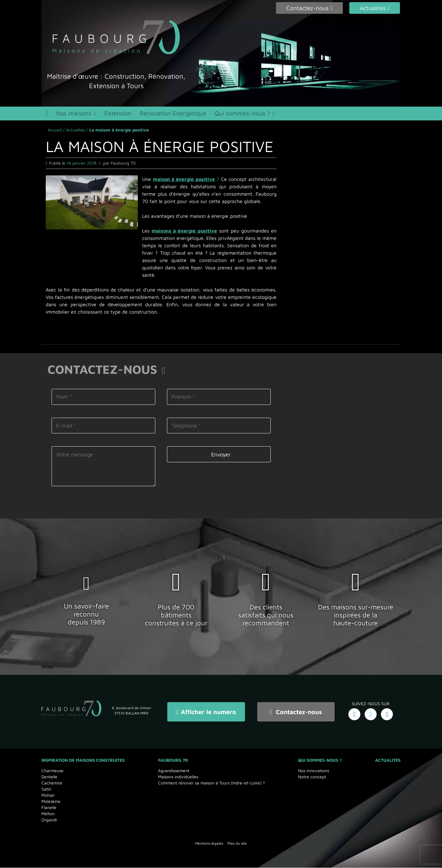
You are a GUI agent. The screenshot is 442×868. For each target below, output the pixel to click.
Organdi (49, 820)
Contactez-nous (296, 713)
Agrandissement (174, 771)
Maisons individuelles (178, 777)
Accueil (55, 132)
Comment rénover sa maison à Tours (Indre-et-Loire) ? (211, 783)
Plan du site (237, 844)
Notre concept (312, 777)
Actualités (76, 132)
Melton (48, 814)
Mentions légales (209, 844)
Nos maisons (76, 114)
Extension (122, 114)
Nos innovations (314, 771)
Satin (46, 789)
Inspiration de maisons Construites (83, 760)
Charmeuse (52, 771)
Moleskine (51, 802)
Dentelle (49, 777)
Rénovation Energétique (178, 114)
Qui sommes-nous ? (249, 114)
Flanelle (49, 808)
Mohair (48, 795)
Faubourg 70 (173, 760)
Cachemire (52, 783)
